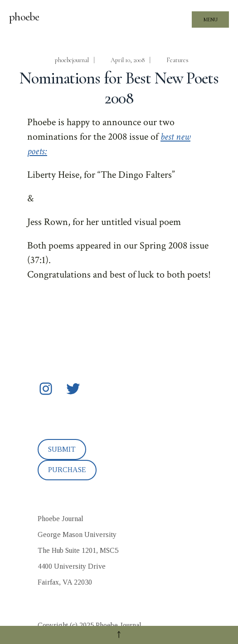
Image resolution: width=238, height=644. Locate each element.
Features (177, 60)
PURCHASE (67, 470)
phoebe (24, 17)
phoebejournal (72, 60)
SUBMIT (62, 449)
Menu (211, 20)
